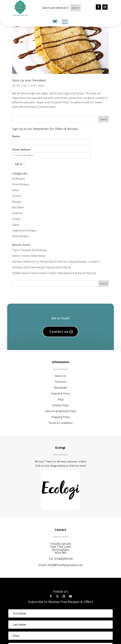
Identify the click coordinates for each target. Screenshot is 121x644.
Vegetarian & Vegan (24, 230)
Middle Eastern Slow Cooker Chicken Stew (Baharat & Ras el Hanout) (54, 273)
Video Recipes (21, 236)
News (41, 86)
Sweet (16, 225)
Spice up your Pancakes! (29, 80)
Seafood (17, 213)
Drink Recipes (21, 184)
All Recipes (19, 179)
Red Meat (18, 207)
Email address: (22, 150)
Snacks (16, 219)
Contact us (59, 331)
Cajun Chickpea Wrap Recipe (30, 250)
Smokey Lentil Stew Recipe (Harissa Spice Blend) (42, 267)
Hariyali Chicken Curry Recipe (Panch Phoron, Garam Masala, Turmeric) (56, 262)
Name (16, 136)
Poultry (17, 196)
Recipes (17, 202)
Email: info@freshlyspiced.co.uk (61, 565)
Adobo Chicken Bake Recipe (29, 256)
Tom (18, 86)
